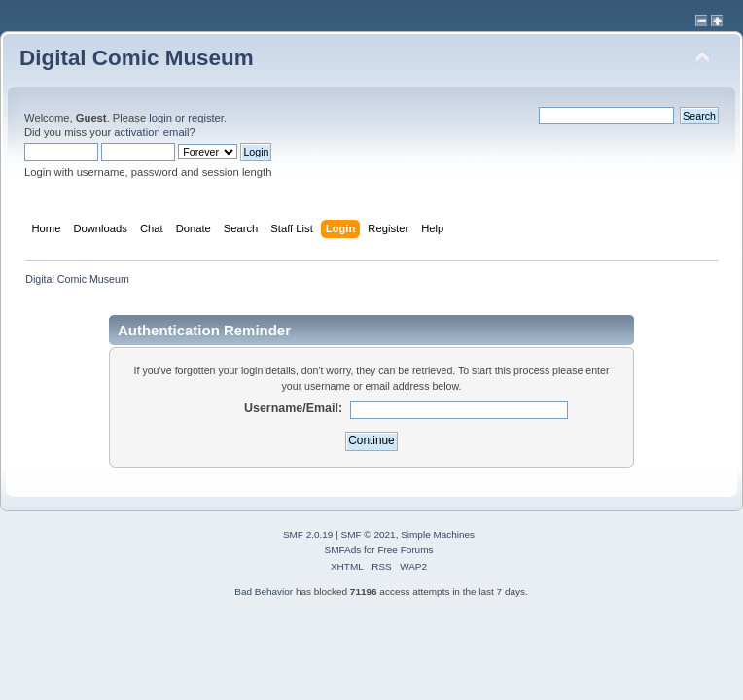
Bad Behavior (264, 592)
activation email (151, 132)
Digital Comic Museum (137, 58)
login (160, 118)
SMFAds (343, 550)
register (206, 118)
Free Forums (405, 550)
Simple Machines (438, 534)
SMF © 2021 (369, 534)
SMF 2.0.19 (308, 534)
